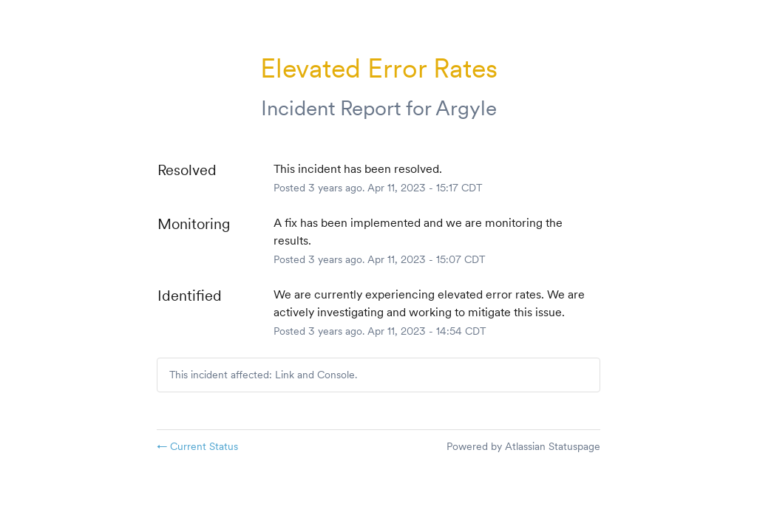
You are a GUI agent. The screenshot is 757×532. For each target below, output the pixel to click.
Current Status (197, 446)
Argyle (466, 108)
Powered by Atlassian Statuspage (523, 446)
